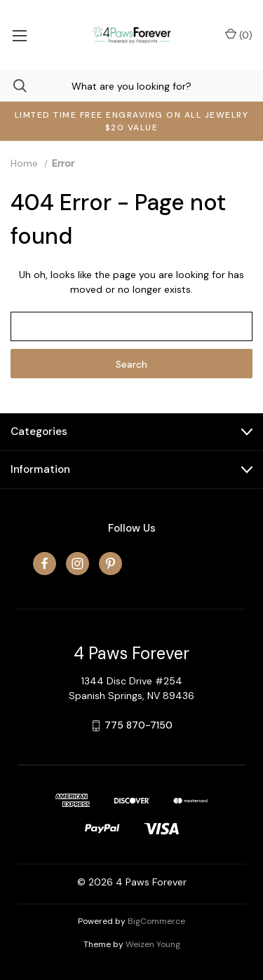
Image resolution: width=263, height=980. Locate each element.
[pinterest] (110, 564)
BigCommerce (156, 921)
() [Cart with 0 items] (239, 35)
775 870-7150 (139, 725)
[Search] (13, 86)
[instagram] (77, 564)
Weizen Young (153, 944)
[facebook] (45, 564)
